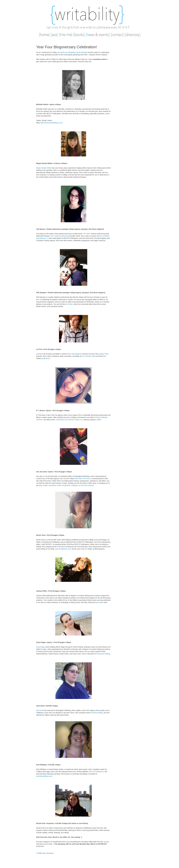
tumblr (59, 485)
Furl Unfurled (86, 356)
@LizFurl (47, 358)
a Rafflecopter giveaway (45, 853)
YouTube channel (87, 485)
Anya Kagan (41, 647)
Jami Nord (40, 710)
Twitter (70, 304)
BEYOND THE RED (82, 479)
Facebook (52, 485)
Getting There (104, 354)
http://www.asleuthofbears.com (52, 123)
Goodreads (66, 485)
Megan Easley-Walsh (44, 168)
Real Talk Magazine (75, 354)
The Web (87, 234)
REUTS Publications (96, 772)
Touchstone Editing (103, 654)
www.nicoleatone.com (63, 549)
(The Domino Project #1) (69, 420)
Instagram (75, 485)
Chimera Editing (97, 713)
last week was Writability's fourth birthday (72, 52)
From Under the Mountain (59, 236)
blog (41, 485)
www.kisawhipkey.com (44, 776)
